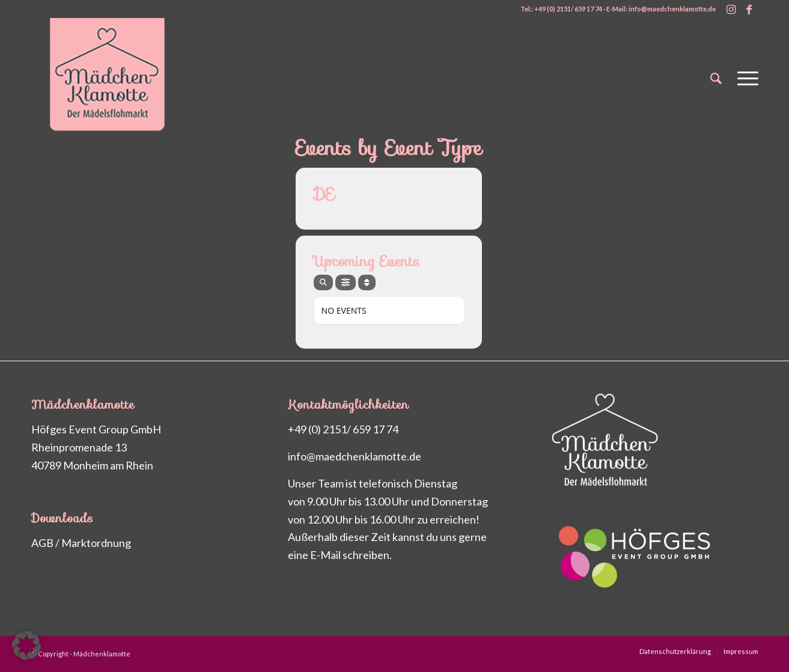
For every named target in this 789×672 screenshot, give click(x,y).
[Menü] (744, 78)
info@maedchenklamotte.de (355, 456)
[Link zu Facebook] (749, 9)
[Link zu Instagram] (731, 9)
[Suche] (716, 78)
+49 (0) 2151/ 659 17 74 (343, 429)
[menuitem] (716, 78)
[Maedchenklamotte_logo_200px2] (121, 78)
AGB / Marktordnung (81, 543)
